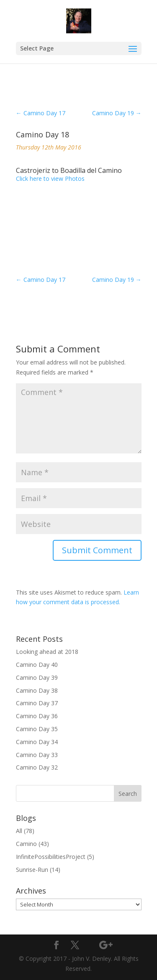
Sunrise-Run (32, 870)
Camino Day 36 (37, 716)
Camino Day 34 (37, 742)
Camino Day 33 (37, 755)
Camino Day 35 (37, 729)
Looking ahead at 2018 (47, 652)
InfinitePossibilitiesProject (51, 857)
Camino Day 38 (37, 690)
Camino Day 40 (37, 665)
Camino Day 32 (37, 767)
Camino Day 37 (37, 703)
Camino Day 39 (37, 677)
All (19, 831)
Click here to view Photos (50, 179)
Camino (26, 844)
